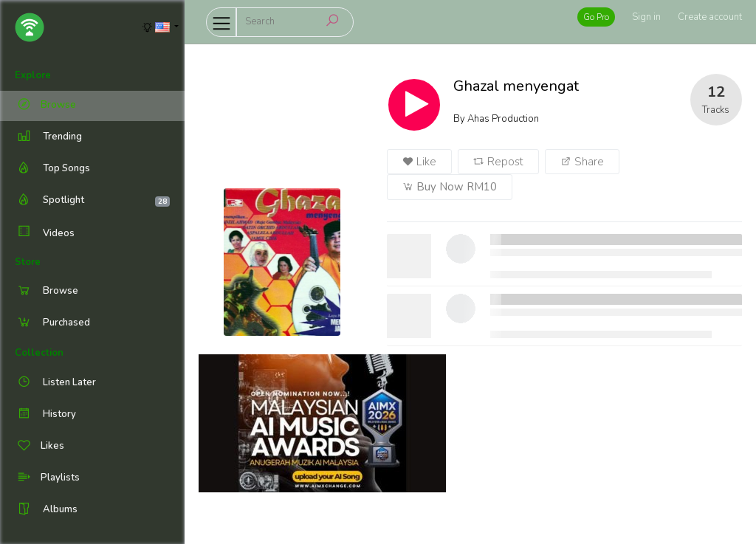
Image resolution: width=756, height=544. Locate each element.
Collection (39, 353)
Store (28, 262)
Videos (45, 233)
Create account (710, 17)
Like (419, 162)
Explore (33, 75)
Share (582, 162)
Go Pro (596, 17)
